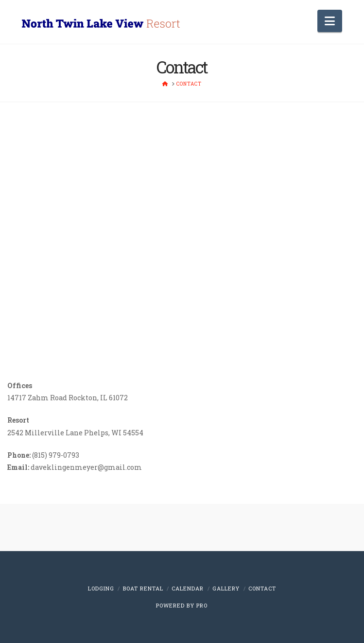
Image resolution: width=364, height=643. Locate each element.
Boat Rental (143, 588)
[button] (330, 21)
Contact (262, 588)
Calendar (188, 588)
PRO (202, 605)
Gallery (226, 588)
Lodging (101, 588)
